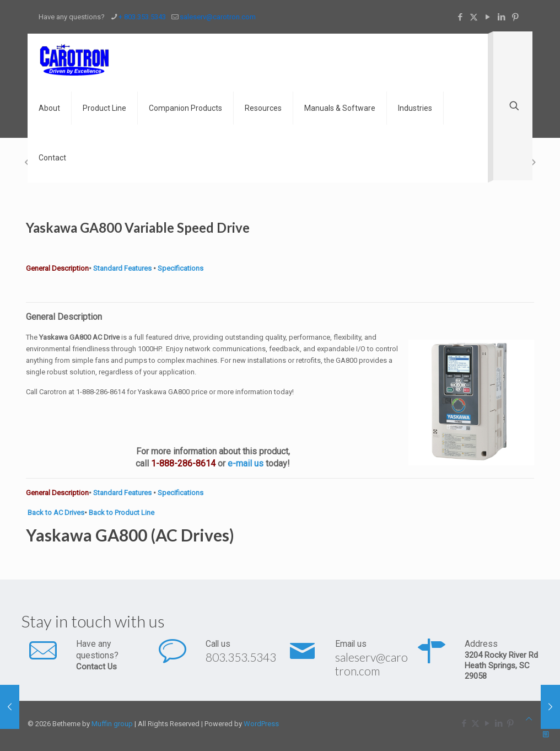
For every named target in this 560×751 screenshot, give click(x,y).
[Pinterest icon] (515, 17)
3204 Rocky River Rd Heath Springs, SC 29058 (501, 666)
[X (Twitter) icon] (474, 17)
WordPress (261, 724)
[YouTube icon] (488, 17)
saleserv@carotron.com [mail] (218, 17)
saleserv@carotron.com (371, 664)
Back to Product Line (122, 513)
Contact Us (96, 667)
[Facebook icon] (460, 17)
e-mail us (246, 463)
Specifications (181, 268)
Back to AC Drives (56, 513)
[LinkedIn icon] (501, 17)
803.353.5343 (241, 657)
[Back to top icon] (529, 719)
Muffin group (112, 724)
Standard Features (122, 268)
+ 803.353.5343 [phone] (142, 17)
